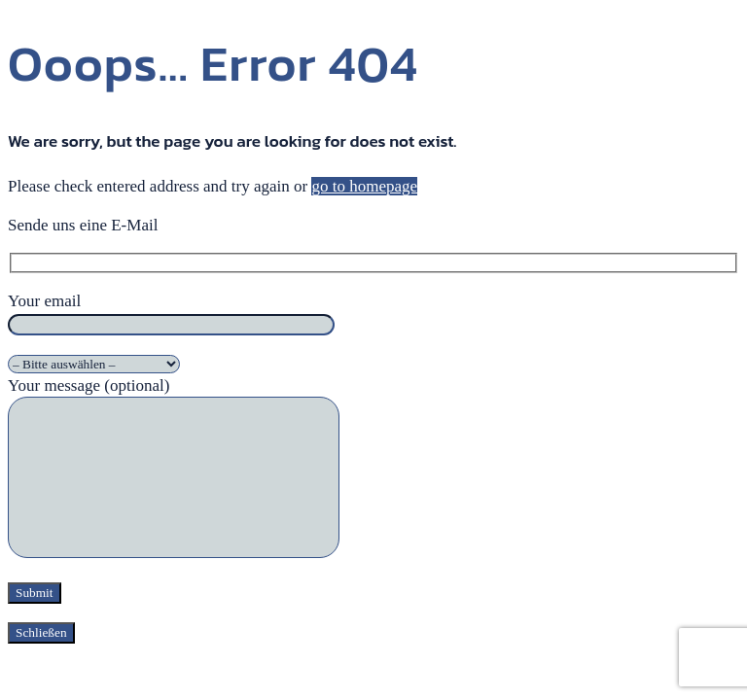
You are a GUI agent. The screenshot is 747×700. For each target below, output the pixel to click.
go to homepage (364, 186)
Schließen (41, 632)
